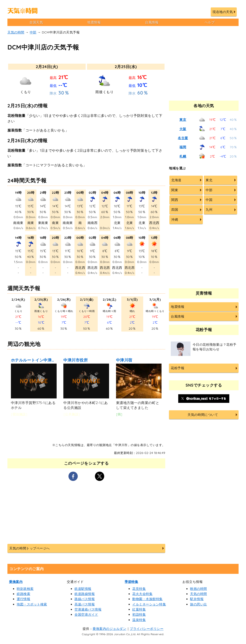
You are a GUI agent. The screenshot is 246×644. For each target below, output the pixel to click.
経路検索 (23, 594)
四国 (175, 210)
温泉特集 (139, 620)
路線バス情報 (85, 599)
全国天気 (36, 22)
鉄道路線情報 (85, 594)
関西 (175, 200)
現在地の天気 (223, 12)
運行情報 (23, 599)
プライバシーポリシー (147, 629)
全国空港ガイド (86, 614)
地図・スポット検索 (32, 604)
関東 (175, 190)
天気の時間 (16, 32)
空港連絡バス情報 (88, 609)
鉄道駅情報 (83, 589)
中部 (33, 32)
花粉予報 (178, 368)
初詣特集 (139, 614)
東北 (209, 180)
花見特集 (139, 589)
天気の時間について (203, 415)
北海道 (176, 180)
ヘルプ (210, 22)
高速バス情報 (85, 604)
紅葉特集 (139, 609)
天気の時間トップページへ (29, 548)
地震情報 (94, 22)
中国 (209, 200)
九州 (209, 210)
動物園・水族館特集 (147, 599)
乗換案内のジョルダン (109, 629)
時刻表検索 (25, 589)
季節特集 (131, 582)
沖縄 (175, 220)
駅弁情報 (197, 599)
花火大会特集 (142, 594)
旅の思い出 (199, 604)
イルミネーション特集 (149, 604)
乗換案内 (16, 582)
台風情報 (152, 22)
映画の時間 (199, 589)
